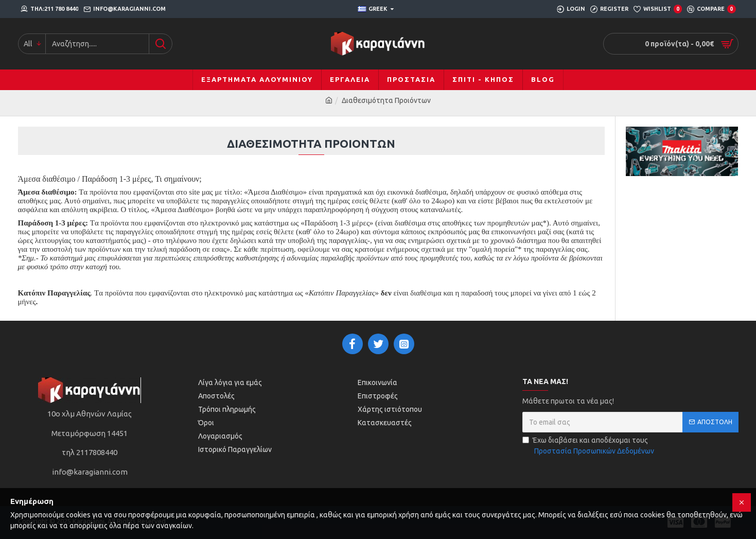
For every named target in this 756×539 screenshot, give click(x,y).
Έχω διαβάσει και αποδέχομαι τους (589, 446)
